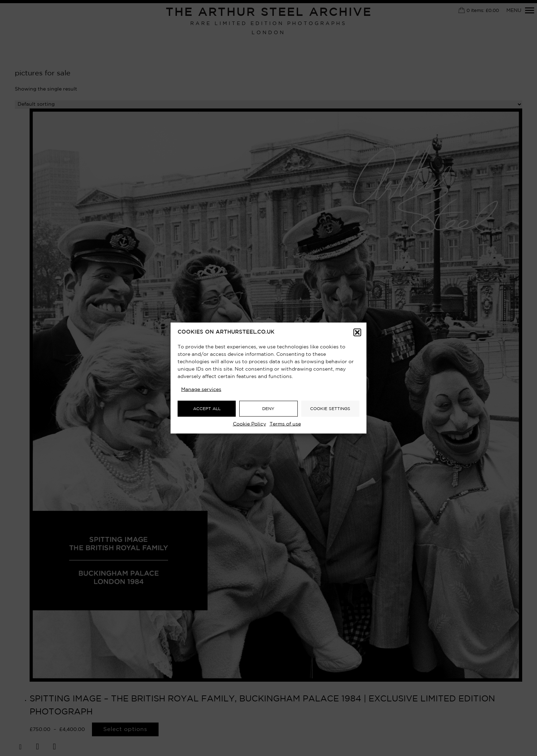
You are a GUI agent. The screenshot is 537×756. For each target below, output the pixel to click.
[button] (357, 333)
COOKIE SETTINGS (330, 408)
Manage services (201, 390)
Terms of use (285, 424)
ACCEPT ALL (207, 408)
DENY (268, 408)
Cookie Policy (249, 424)
